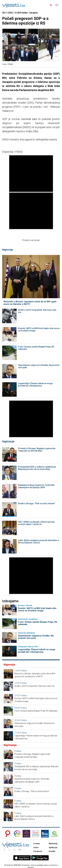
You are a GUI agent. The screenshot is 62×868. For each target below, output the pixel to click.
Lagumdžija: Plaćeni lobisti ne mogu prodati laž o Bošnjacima (35, 385)
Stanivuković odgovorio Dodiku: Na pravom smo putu (39, 366)
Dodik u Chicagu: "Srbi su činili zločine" (37, 503)
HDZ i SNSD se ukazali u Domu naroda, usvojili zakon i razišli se (36, 523)
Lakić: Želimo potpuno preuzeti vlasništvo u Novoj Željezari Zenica (39, 541)
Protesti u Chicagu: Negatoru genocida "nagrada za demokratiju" (37, 450)
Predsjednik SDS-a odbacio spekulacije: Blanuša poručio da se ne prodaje (37, 468)
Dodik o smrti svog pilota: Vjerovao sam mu (37, 311)
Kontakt (52, 851)
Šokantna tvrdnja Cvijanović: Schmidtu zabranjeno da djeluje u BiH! (36, 486)
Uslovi (36, 847)
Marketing (53, 844)
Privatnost (38, 851)
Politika (23, 671)
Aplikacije (53, 847)
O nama (36, 844)
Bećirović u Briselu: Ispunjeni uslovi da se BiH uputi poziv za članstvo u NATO (30, 303)
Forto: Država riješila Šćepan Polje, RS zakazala (36, 348)
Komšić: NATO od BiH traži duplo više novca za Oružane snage (39, 329)
